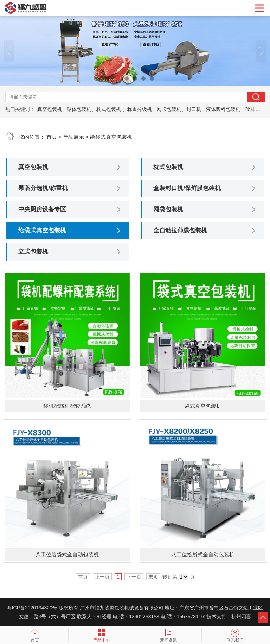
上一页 (102, 577)
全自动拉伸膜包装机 (180, 230)
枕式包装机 (168, 167)
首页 (52, 137)
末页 (153, 577)
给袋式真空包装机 (42, 230)
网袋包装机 (168, 209)
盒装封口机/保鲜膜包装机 (187, 188)
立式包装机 (33, 252)
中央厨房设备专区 (42, 209)
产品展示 (73, 137)
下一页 (134, 577)
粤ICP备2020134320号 (32, 608)
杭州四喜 (241, 617)
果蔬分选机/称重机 (43, 188)
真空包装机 (33, 167)
